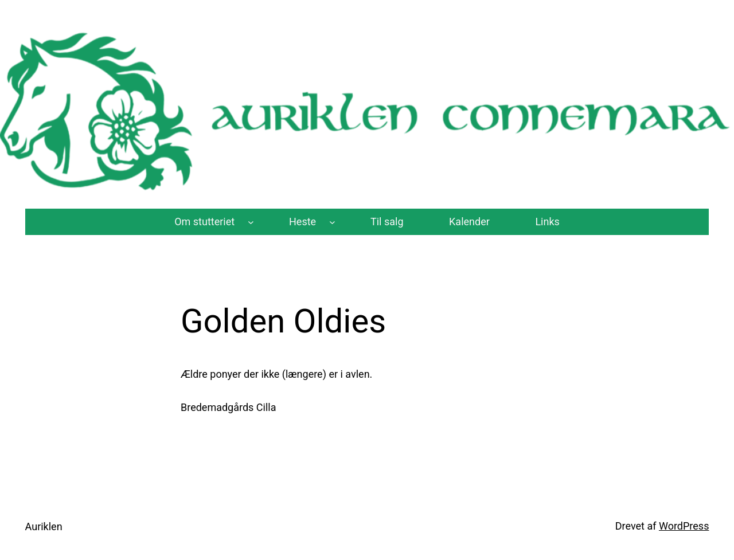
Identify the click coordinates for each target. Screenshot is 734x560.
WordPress (684, 526)
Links (547, 222)
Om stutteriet (204, 222)
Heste (302, 222)
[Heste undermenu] (332, 222)
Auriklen (44, 526)
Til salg (387, 222)
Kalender (469, 222)
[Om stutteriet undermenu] (251, 222)
